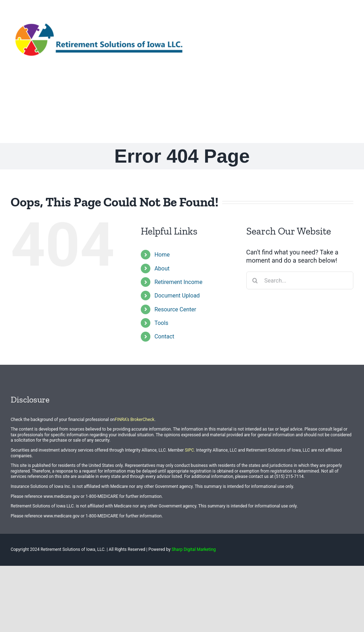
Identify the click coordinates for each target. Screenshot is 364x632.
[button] (342, 104)
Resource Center (175, 309)
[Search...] (300, 280)
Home (162, 255)
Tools (161, 323)
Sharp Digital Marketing (194, 549)
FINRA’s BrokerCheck (135, 420)
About (162, 268)
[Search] (255, 280)
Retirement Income (178, 282)
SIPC (189, 450)
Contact (164, 336)
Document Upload (177, 296)
